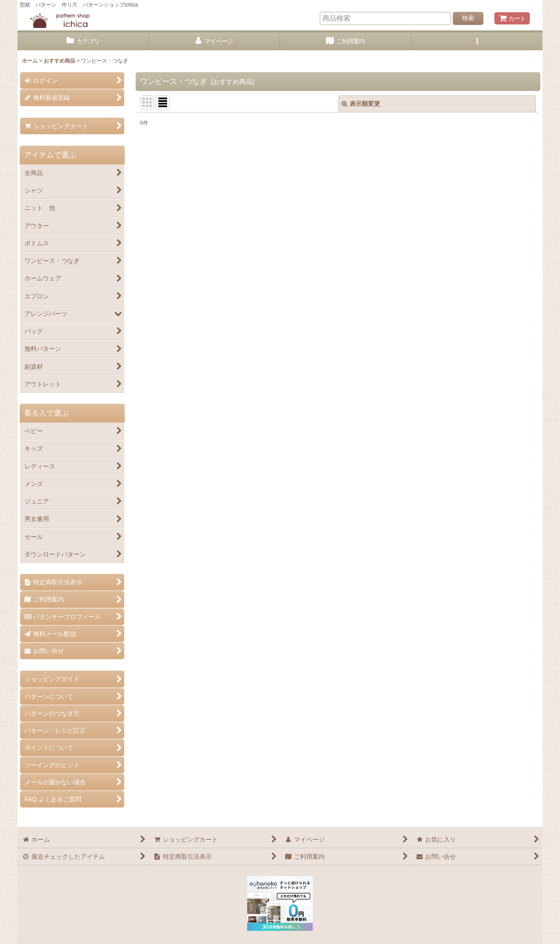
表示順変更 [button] (361, 104)
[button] (477, 41)
